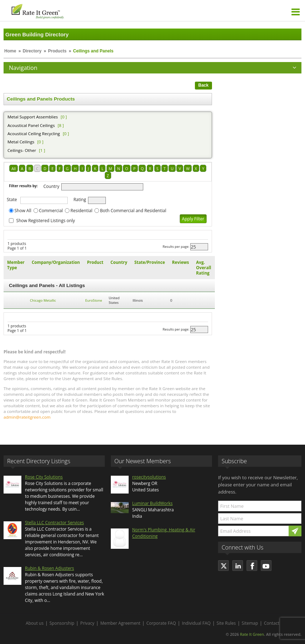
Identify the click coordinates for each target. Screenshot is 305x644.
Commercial (51, 211)
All (14, 168)
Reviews (180, 262)
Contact (272, 623)
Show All (23, 211)
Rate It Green (252, 634)
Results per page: (176, 247)
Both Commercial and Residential (133, 211)
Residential (81, 211)
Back (204, 85)
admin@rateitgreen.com (27, 417)
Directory (32, 51)
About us (35, 623)
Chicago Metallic (43, 300)
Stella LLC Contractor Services (54, 523)
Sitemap (250, 623)
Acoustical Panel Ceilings (31, 125)
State (12, 200)
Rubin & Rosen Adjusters (50, 568)
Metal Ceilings (21, 142)
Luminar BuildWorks (152, 503)
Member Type (16, 265)
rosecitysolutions (149, 477)
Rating (80, 200)
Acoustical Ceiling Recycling (34, 134)
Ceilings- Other (22, 150)
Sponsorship (62, 623)
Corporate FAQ (161, 623)
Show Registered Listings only (46, 221)
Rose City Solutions (44, 477)
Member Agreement (120, 623)
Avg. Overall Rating (203, 268)
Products (57, 51)
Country (51, 186)
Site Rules (226, 623)
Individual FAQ (196, 623)
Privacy (87, 623)
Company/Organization (56, 262)
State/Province (150, 262)
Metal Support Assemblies (33, 117)
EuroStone (94, 300)
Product (95, 262)
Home (10, 51)
